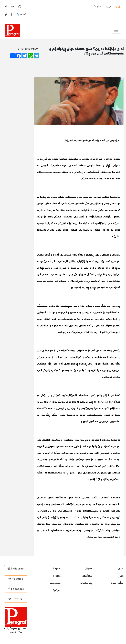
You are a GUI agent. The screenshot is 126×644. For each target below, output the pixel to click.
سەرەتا (57, 569)
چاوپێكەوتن (86, 583)
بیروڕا (121, 576)
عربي (109, 6)
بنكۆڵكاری (87, 576)
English (98, 6)
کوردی (118, 6)
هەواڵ (88, 569)
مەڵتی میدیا (117, 583)
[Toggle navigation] (116, 30)
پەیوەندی (55, 583)
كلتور (121, 569)
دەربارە (57, 576)
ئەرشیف (56, 590)
